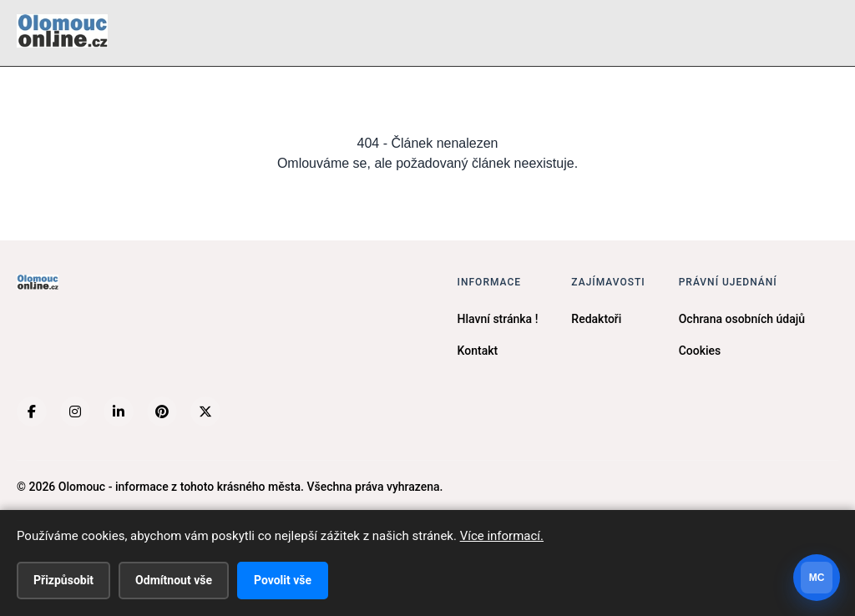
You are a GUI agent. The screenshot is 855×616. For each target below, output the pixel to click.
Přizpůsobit (63, 580)
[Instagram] (75, 412)
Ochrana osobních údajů (742, 319)
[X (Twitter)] (205, 412)
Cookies (700, 351)
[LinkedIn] (119, 412)
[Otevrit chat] (817, 578)
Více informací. (502, 536)
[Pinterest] (162, 412)
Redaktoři (596, 319)
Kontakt (478, 351)
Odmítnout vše (174, 580)
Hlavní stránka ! (498, 319)
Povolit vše (283, 580)
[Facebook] (32, 412)
